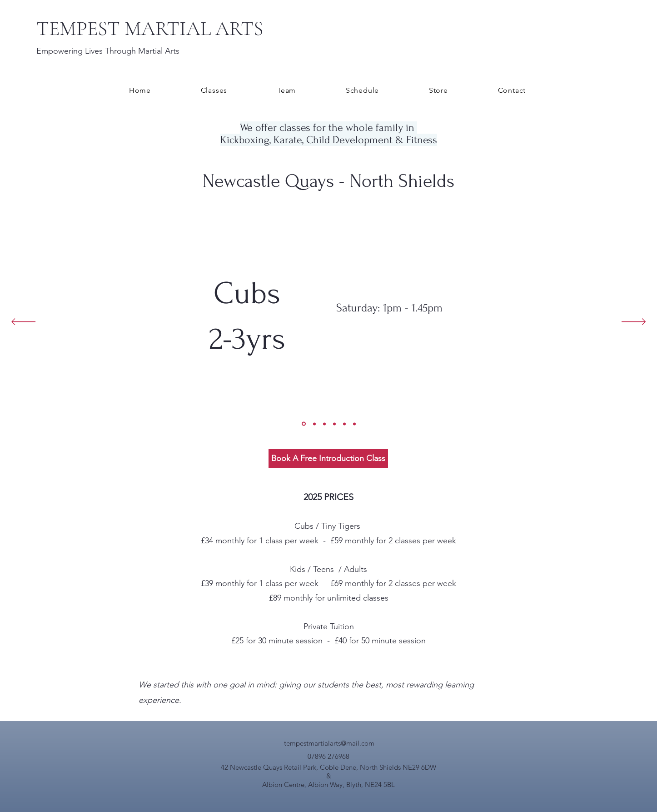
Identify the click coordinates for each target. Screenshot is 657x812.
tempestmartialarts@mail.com (329, 743)
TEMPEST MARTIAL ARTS (150, 29)
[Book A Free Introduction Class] (328, 458)
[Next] (634, 322)
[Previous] (23, 322)
